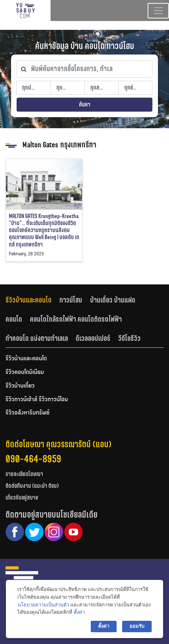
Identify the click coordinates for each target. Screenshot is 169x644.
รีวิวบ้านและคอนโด (29, 300)
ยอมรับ (137, 626)
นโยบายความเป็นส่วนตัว (43, 605)
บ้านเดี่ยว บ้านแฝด (113, 300)
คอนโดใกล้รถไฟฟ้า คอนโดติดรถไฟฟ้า (76, 319)
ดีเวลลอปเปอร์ (93, 338)
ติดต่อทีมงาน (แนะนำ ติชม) (32, 486)
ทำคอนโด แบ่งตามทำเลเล (37, 338)
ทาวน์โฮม (71, 300)
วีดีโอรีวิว (129, 338)
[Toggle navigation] (158, 11)
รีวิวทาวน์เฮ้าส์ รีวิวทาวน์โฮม (37, 400)
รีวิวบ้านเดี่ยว (20, 386)
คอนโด (14, 319)
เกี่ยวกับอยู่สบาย (22, 498)
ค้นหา (85, 104)
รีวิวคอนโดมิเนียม (25, 372)
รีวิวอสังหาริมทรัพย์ (27, 413)
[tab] (32, 300)
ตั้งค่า (79, 612)
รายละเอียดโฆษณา (24, 474)
